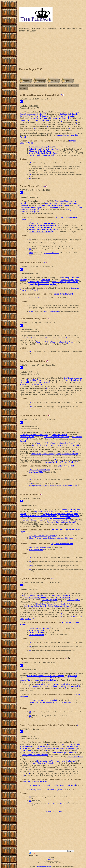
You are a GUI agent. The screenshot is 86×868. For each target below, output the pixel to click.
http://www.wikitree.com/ (51, 253)
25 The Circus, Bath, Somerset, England (41, 286)
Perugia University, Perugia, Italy (43, 763)
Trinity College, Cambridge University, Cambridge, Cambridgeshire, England (49, 686)
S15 (30, 167)
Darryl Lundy (52, 859)
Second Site (48, 866)
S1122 (31, 803)
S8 (30, 163)
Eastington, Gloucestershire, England (33, 120)
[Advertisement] (52, 51)
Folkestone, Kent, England (69, 510)
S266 (31, 483)
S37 (30, 175)
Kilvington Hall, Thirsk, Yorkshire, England (60, 462)
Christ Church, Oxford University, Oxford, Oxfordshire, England (54, 445)
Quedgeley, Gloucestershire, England (43, 284)
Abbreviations (53, 85)
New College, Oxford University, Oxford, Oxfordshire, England (47, 606)
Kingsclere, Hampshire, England (31, 384)
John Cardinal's (41, 866)
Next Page (23, 88)
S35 (30, 561)
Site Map (63, 85)
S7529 (31, 253)
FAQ (32, 85)
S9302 (31, 406)
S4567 (31, 245)
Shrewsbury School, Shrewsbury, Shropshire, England (56, 761)
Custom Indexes (41, 85)
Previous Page (73, 85)
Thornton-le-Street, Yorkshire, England (61, 522)
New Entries (24, 85)
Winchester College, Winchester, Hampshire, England (56, 342)
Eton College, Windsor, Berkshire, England (52, 604)
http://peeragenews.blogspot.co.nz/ (57, 803)
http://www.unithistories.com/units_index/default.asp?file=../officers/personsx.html (53, 485)
